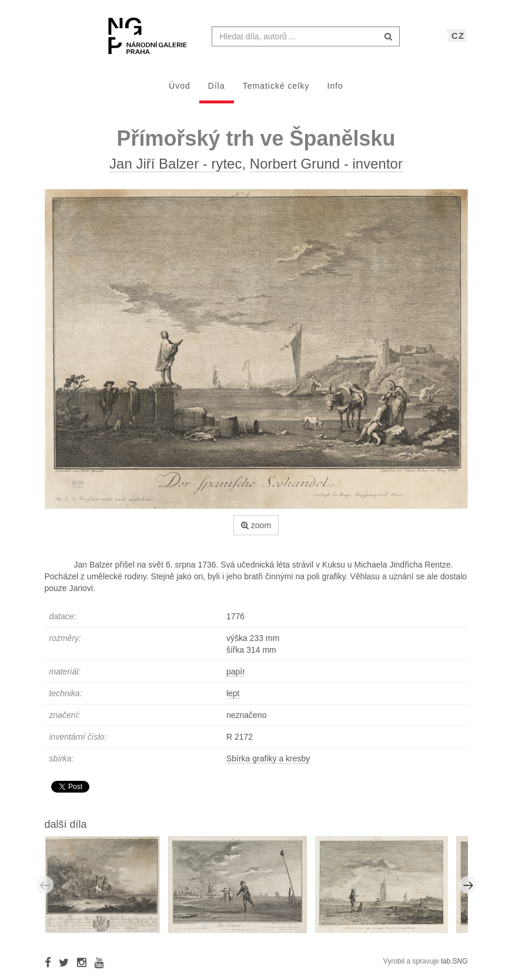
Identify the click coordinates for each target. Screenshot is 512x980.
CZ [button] (458, 41)
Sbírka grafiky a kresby (268, 764)
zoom (256, 531)
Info (335, 92)
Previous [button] (45, 891)
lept (233, 699)
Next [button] (468, 891)
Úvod (180, 92)
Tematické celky (276, 92)
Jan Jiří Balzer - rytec (175, 170)
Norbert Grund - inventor (326, 170)
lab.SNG (454, 967)
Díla (217, 92)
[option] (106, 890)
